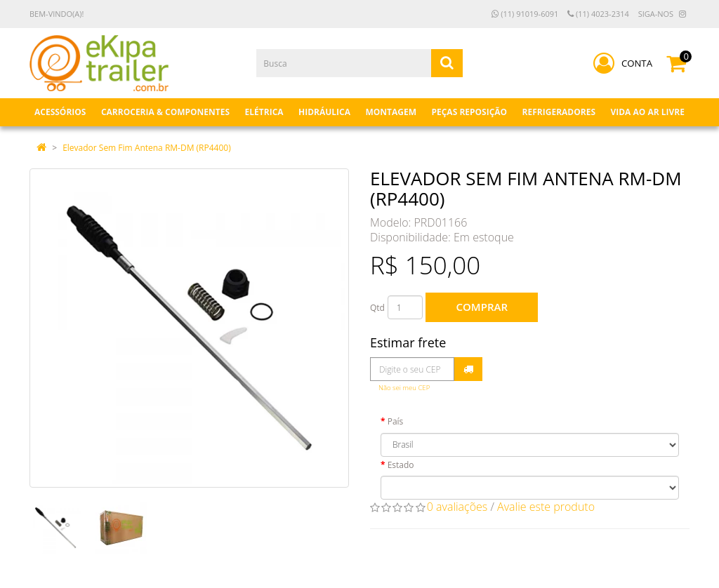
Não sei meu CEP (404, 388)
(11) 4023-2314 (598, 14)
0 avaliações (457, 507)
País (396, 421)
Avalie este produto (546, 507)
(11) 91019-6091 (525, 14)
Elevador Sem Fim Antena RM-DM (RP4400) (147, 148)
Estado (401, 465)
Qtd (377, 308)
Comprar (482, 307)
